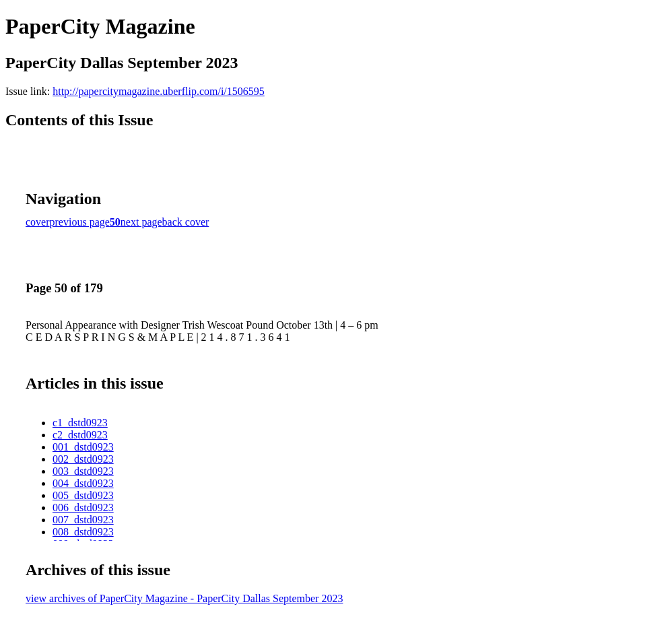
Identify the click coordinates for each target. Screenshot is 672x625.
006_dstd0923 (83, 507)
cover (38, 222)
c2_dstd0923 (80, 435)
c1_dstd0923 (80, 423)
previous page (80, 222)
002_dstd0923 (83, 459)
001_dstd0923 (83, 447)
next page (141, 222)
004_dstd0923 (83, 483)
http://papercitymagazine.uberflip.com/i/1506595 (159, 91)
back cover (186, 222)
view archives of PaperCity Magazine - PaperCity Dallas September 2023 (184, 598)
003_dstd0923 (83, 471)
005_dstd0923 (83, 495)
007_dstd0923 (83, 520)
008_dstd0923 (83, 532)
